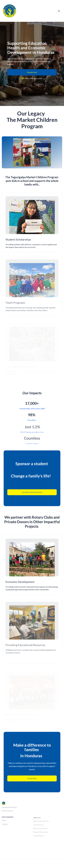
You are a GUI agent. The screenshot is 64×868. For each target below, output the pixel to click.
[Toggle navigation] (59, 11)
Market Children (37, 177)
